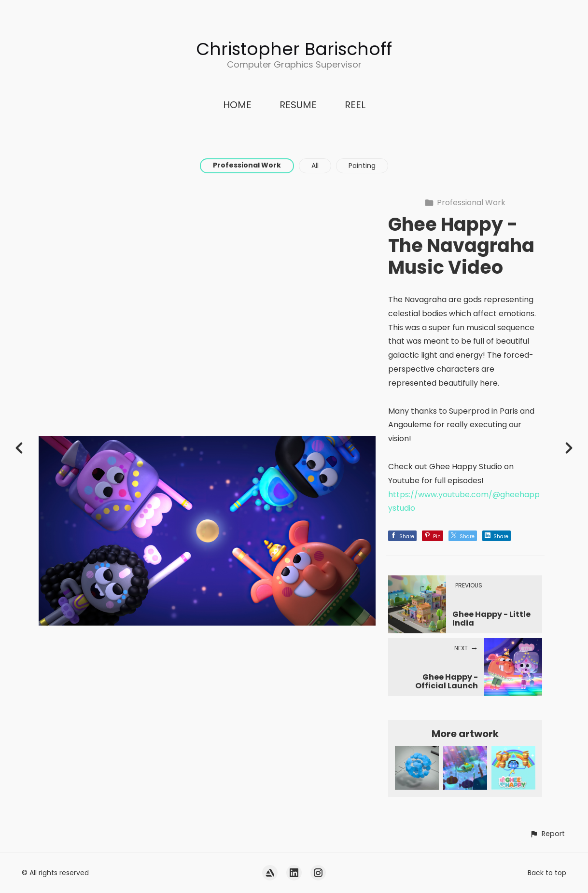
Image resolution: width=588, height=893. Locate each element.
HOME (237, 105)
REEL (355, 105)
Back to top (547, 873)
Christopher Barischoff (294, 49)
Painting (362, 166)
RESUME (298, 105)
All (315, 166)
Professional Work (247, 165)
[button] (547, 834)
